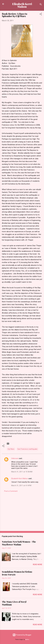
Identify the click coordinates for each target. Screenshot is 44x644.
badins (27, 640)
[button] (41, 14)
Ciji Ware (11, 449)
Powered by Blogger (22, 635)
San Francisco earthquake (27, 449)
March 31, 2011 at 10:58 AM (22, 472)
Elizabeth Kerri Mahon (22, 5)
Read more (37, 565)
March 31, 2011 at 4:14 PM (21, 486)
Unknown (15, 458)
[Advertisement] (22, 511)
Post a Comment (11, 491)
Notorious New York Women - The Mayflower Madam (19, 543)
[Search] (41, 5)
